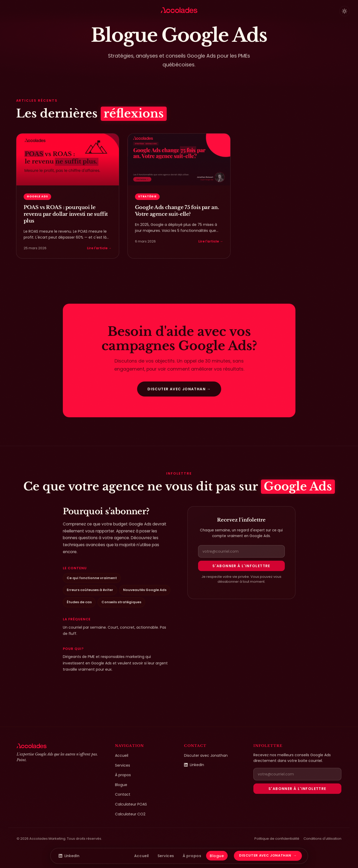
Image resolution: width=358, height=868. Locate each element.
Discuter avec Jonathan (206, 755)
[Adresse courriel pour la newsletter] (241, 551)
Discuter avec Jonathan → (179, 388)
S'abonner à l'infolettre (241, 566)
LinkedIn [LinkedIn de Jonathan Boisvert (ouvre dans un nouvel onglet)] (194, 765)
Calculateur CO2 (130, 814)
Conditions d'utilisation (322, 839)
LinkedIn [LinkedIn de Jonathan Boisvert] (69, 856)
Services (123, 765)
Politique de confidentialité (277, 839)
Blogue (121, 785)
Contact (123, 794)
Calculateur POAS (131, 804)
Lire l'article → (99, 248)
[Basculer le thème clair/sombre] (345, 11)
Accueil (122, 755)
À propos (123, 775)
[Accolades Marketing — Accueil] (179, 10)
